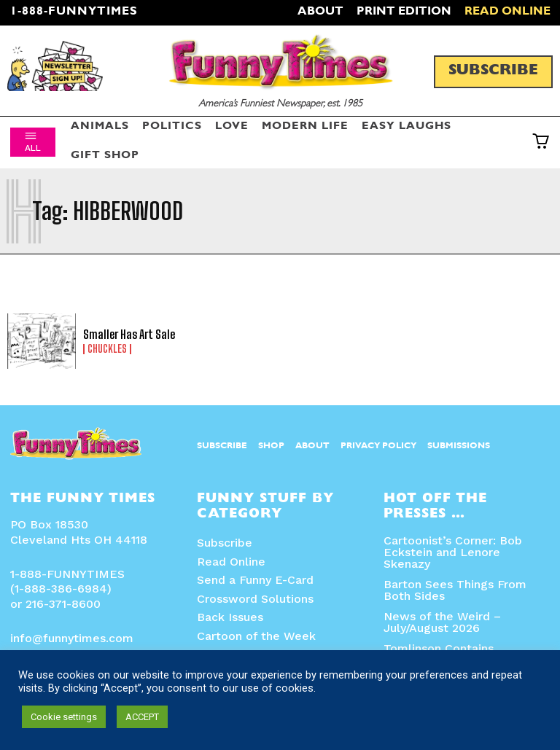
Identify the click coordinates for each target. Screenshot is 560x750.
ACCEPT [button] (142, 717)
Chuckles (107, 349)
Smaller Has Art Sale (129, 334)
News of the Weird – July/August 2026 (442, 622)
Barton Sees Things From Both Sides (455, 590)
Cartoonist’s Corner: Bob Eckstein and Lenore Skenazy (453, 552)
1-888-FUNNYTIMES (74, 12)
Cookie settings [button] (64, 717)
